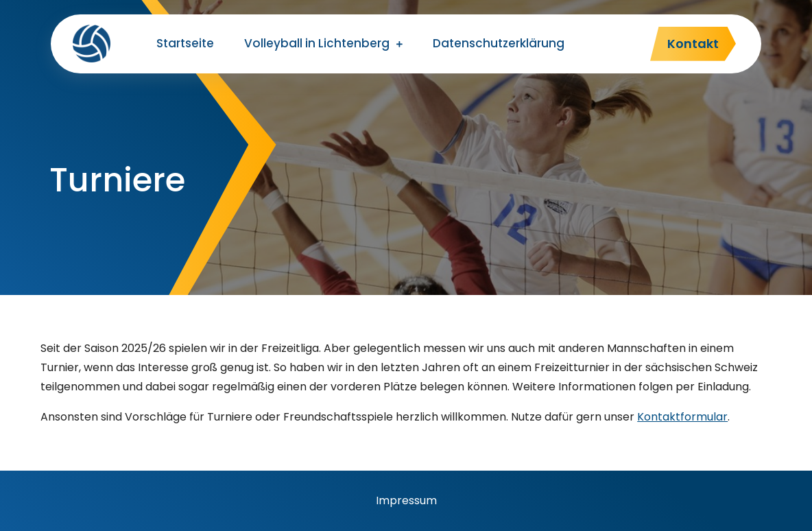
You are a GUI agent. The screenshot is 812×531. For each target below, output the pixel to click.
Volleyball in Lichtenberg (317, 43)
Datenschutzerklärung (499, 43)
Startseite (185, 43)
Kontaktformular (682, 417)
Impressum (406, 500)
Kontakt (693, 44)
